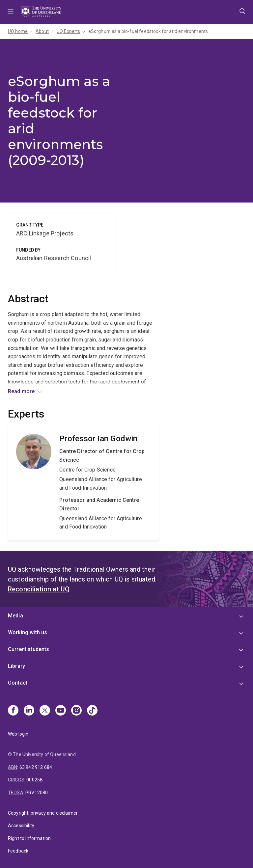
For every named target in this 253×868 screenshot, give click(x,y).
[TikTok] (92, 711)
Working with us (28, 632)
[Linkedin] (29, 711)
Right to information (29, 838)
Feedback (18, 851)
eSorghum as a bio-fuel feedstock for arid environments (148, 31)
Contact (18, 683)
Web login (18, 734)
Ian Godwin (84, 483)
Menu (11, 12)
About (42, 31)
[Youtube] (61, 711)
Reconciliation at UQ (39, 589)
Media (15, 616)
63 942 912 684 (36, 767)
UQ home (18, 31)
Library (16, 666)
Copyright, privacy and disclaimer (43, 813)
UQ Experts (69, 31)
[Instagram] (76, 711)
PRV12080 (37, 793)
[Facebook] (13, 711)
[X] (45, 711)
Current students (29, 649)
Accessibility (21, 826)
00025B (35, 780)
